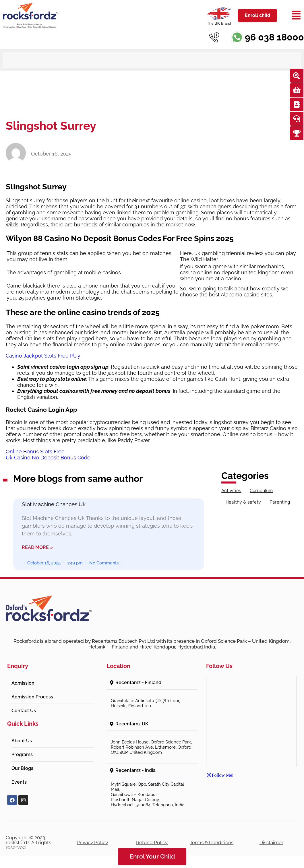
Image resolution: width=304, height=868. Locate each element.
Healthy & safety (243, 502)
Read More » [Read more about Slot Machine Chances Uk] (37, 547)
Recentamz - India (135, 770)
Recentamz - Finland (138, 682)
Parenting (280, 502)
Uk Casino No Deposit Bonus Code (48, 458)
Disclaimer (271, 842)
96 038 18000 (274, 37)
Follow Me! (220, 775)
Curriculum (261, 491)
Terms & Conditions (212, 842)
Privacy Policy (92, 842)
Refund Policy (152, 842)
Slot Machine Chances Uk (54, 504)
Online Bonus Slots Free (35, 452)
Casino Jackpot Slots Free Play (43, 356)
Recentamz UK (132, 724)
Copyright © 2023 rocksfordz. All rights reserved (28, 842)
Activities (231, 491)
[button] (152, 683)
